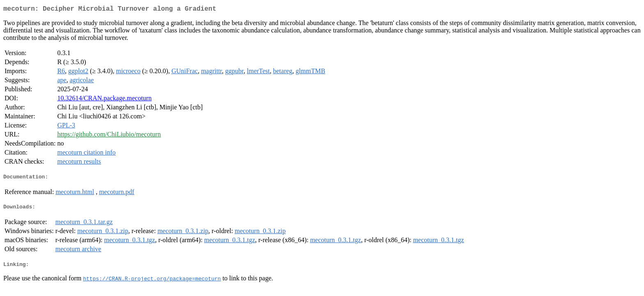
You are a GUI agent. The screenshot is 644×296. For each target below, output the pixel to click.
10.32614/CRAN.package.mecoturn (104, 100)
